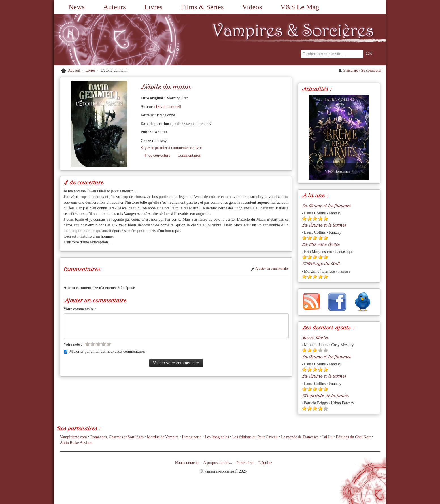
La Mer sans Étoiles (321, 244)
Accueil (74, 70)
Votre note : (73, 344)
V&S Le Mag (300, 7)
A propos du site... (218, 463)
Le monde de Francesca (300, 437)
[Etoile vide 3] (98, 344)
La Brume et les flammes (326, 206)
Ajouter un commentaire (270, 269)
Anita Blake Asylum (76, 443)
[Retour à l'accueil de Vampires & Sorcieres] (107, 40)
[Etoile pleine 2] (310, 219)
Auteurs (114, 7)
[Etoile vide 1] (87, 344)
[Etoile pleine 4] (320, 219)
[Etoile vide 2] (93, 344)
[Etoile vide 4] (104, 344)
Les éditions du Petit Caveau (255, 437)
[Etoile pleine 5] (326, 219)
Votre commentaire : (80, 309)
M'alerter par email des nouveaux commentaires (105, 351)
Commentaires (189, 155)
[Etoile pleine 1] (304, 219)
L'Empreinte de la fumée (325, 396)
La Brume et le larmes (324, 225)
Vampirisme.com (74, 437)
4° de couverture (157, 155)
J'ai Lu (327, 437)
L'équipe (265, 463)
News (77, 7)
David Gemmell (169, 107)
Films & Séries (202, 7)
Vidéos (252, 7)
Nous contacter (187, 463)
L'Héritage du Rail (321, 264)
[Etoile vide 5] (109, 344)
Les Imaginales (217, 437)
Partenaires (245, 463)
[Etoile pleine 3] (315, 219)
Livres (153, 7)
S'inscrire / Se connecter (360, 70)
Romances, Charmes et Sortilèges (117, 437)
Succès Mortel (315, 338)
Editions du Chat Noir (353, 437)
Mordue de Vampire (163, 437)
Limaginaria (192, 437)
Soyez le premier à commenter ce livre (171, 148)
